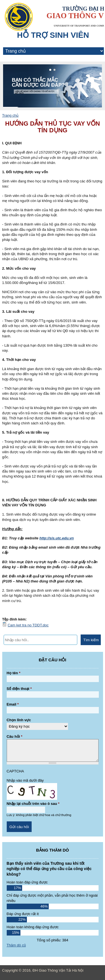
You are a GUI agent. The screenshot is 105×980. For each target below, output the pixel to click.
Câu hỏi (15, 736)
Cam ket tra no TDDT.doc (28, 625)
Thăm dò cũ (16, 945)
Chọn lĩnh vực (19, 720)
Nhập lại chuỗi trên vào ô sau (33, 804)
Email (13, 704)
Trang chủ (11, 115)
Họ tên (14, 673)
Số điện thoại (19, 689)
